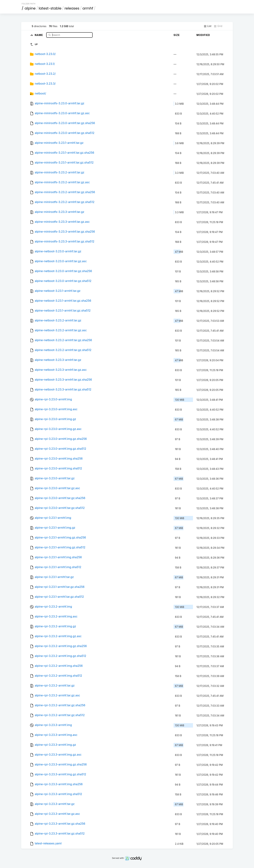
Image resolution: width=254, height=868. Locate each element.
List (208, 26)
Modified (203, 35)
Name (39, 35)
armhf (88, 8)
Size (177, 35)
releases (72, 8)
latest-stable (50, 8)
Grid (218, 26)
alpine (30, 8)
